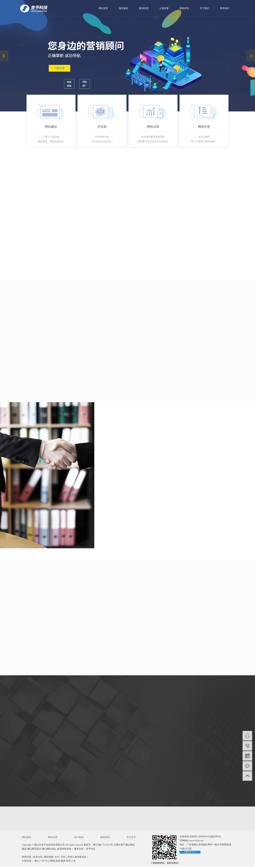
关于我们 (205, 8)
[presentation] (4, 56)
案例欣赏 (144, 8)
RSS (57, 858)
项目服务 (123, 8)
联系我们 (225, 8)
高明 (68, 862)
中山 (47, 862)
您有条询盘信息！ (78, 858)
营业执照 (192, 853)
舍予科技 (91, 850)
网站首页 (103, 8)
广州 (42, 862)
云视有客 (164, 8)
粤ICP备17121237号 (103, 846)
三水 (73, 862)
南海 (58, 862)
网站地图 (49, 858)
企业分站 (38, 858)
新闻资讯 (184, 8)
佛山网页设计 (34, 850)
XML (63, 858)
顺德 (63, 862)
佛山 (37, 862)
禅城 (52, 862)
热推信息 (27, 858)
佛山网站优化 (49, 850)
